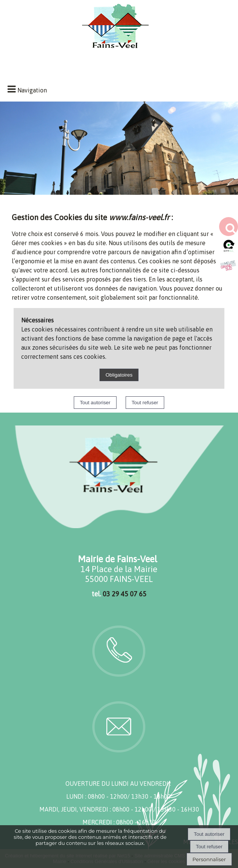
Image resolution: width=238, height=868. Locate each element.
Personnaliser (209, 859)
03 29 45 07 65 (124, 594)
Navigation (32, 90)
